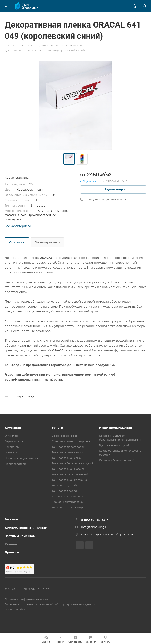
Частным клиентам (20, 536)
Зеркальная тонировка (67, 502)
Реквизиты (12, 447)
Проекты (12, 552)
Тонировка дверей (64, 491)
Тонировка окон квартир (69, 452)
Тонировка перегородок (68, 447)
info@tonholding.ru (95, 527)
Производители (15, 464)
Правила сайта (15, 609)
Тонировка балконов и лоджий (73, 463)
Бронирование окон (66, 436)
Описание (17, 242)
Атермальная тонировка (68, 496)
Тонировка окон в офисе (68, 469)
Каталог (11, 544)
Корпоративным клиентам (26, 528)
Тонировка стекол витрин (69, 507)
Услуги (58, 428)
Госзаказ (12, 519)
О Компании (13, 436)
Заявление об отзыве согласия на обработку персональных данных (50, 604)
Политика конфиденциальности (26, 599)
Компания (13, 428)
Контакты (11, 452)
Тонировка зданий (64, 485)
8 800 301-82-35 (93, 520)
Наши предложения (115, 428)
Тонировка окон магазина (69, 480)
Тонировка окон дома (66, 458)
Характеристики (47, 242)
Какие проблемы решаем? (117, 460)
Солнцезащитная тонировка (71, 441)
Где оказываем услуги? (114, 445)
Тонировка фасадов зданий (70, 474)
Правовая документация (21, 458)
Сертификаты (14, 441)
